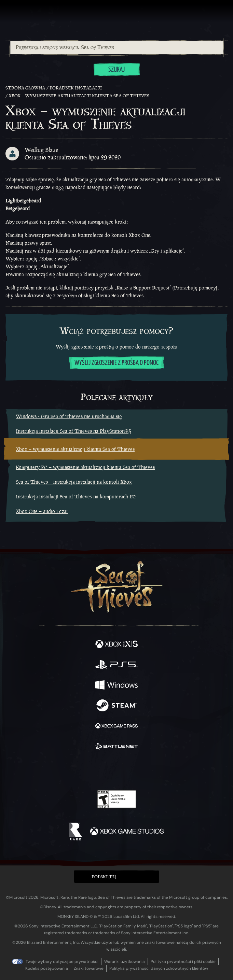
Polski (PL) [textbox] (104, 877)
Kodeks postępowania (47, 968)
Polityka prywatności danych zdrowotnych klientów (159, 968)
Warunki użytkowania (125, 962)
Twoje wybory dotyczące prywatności (62, 962)
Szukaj (116, 70)
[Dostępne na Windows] (116, 686)
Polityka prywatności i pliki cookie (183, 962)
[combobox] (116, 48)
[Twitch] (95, 770)
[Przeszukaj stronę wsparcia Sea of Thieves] (117, 48)
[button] (116, 877)
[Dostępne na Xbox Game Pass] (116, 727)
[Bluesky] (165, 771)
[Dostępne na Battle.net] (116, 747)
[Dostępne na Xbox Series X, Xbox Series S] (116, 645)
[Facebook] (67, 770)
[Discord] (136, 770)
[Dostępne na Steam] (116, 706)
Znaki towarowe (89, 968)
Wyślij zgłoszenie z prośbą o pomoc (116, 363)
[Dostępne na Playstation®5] (116, 665)
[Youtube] (116, 770)
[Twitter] (81, 770)
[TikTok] (150, 771)
